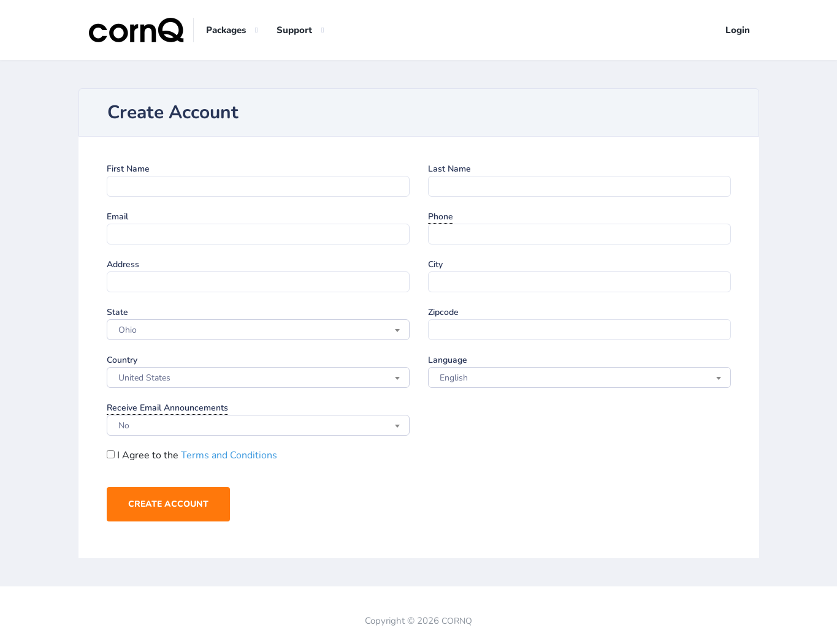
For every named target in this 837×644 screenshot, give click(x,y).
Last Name (449, 169)
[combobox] (258, 330)
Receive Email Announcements (167, 408)
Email (117, 217)
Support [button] (294, 30)
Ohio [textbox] (128, 330)
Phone (441, 217)
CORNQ (457, 621)
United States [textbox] (144, 378)
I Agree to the (192, 455)
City (435, 264)
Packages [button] (226, 30)
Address (123, 264)
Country (122, 360)
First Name (128, 169)
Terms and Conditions (229, 455)
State (117, 312)
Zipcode (443, 312)
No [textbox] (124, 426)
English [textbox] (454, 378)
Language (448, 360)
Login (738, 30)
